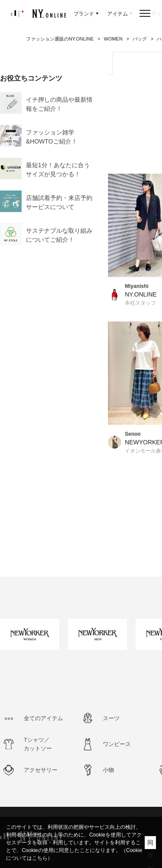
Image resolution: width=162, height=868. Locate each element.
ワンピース (117, 744)
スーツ (111, 718)
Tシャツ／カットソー (38, 744)
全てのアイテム (43, 718)
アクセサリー (41, 770)
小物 (108, 770)
